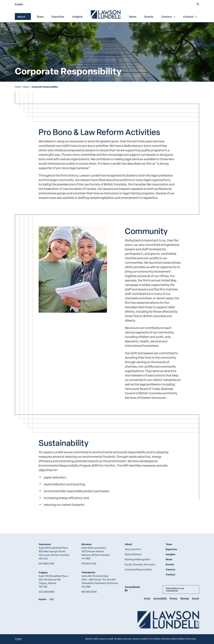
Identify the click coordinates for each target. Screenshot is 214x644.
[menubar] (107, 14)
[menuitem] (106, 14)
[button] (198, 4)
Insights (77, 17)
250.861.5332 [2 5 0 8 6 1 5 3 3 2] (89, 564)
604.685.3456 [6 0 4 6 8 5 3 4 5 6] (46, 564)
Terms (147, 598)
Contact (190, 17)
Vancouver (45, 544)
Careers (168, 17)
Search (195, 598)
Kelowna (86, 544)
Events (149, 17)
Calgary (43, 572)
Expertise (58, 17)
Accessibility (160, 598)
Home (18, 87)
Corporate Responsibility (138, 569)
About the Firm (133, 549)
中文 (52, 599)
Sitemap (185, 598)
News (133, 17)
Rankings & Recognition (138, 559)
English (19, 4)
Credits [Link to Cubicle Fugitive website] (18, 639)
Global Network (133, 554)
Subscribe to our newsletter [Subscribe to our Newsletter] (175, 589)
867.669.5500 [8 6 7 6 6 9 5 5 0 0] (89, 592)
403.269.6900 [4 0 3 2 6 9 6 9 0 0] (47, 592)
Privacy (174, 598)
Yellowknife (88, 572)
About (23, 17)
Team (40, 17)
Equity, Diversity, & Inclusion (140, 564)
